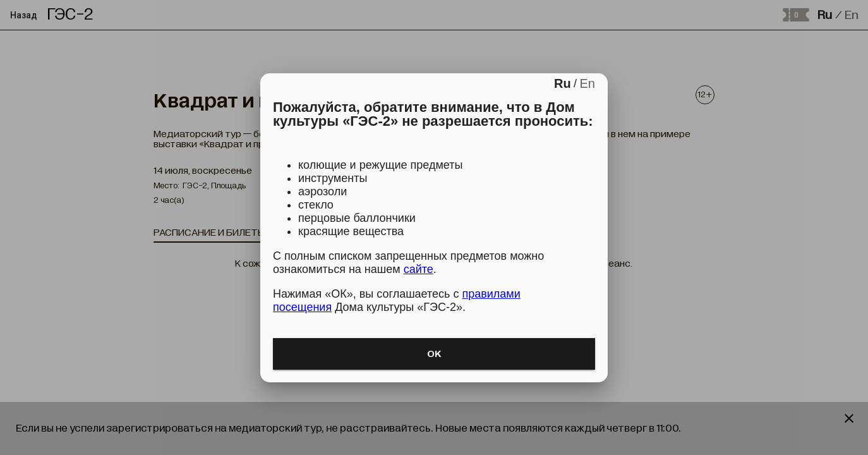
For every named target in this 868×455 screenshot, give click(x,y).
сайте (419, 269)
